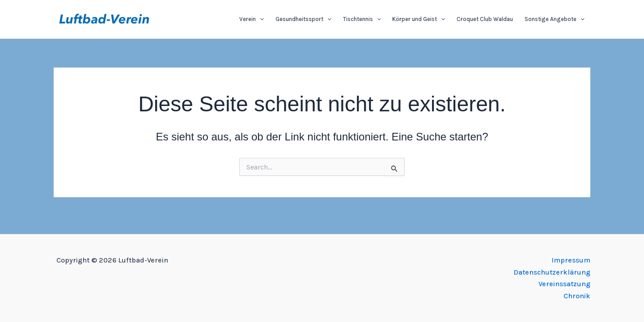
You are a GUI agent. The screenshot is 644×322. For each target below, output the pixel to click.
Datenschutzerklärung (552, 272)
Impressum (571, 260)
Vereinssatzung (564, 284)
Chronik (577, 296)
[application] (260, 19)
